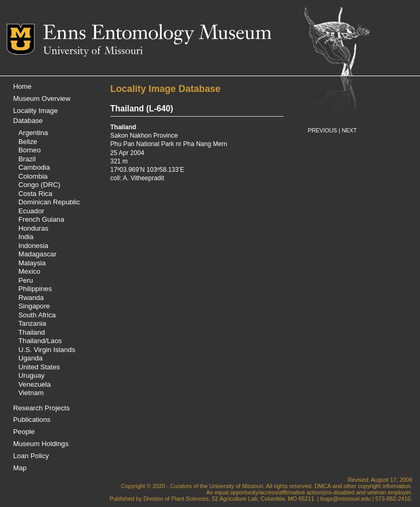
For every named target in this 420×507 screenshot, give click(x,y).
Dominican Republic (49, 202)
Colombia (33, 176)
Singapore (34, 306)
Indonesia (33, 246)
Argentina (33, 133)
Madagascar (38, 254)
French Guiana (41, 219)
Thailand (32, 332)
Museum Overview (42, 99)
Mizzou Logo (25, 39)
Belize (28, 142)
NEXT (349, 130)
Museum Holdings (41, 444)
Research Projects (41, 408)
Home (22, 86)
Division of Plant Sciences (176, 499)
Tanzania (32, 323)
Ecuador (31, 211)
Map (20, 468)
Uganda (30, 358)
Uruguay (31, 375)
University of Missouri (93, 51)
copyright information (384, 486)
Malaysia (32, 263)
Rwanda (31, 298)
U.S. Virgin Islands (47, 350)
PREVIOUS (322, 130)
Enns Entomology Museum (157, 34)
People (24, 432)
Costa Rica (35, 194)
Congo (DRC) (39, 185)
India (26, 237)
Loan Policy (31, 456)
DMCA (323, 486)
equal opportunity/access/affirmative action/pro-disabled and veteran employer (313, 492)
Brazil (27, 159)
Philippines (35, 289)
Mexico (29, 271)
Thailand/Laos (40, 341)
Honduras (33, 228)
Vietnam (31, 393)
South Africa (37, 315)
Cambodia (34, 167)
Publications (32, 420)
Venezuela (35, 384)
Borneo (30, 150)
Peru (26, 280)
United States (39, 367)
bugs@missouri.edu (345, 499)
